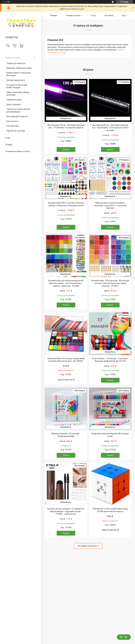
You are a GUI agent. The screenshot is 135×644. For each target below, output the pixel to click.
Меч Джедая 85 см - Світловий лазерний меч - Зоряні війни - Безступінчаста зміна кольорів (110, 128)
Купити (66, 149)
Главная (53, 15)
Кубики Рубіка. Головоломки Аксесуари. (19, 74)
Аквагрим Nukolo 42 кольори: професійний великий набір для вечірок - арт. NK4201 (66, 360)
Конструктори (13, 126)
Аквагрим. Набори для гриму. (19, 68)
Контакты (109, 15)
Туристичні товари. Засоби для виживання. (18, 110)
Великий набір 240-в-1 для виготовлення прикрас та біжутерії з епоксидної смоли (66, 204)
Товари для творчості (16, 63)
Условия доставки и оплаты (18, 151)
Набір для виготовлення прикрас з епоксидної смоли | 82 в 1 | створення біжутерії (110, 205)
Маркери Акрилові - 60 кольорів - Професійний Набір (66, 435)
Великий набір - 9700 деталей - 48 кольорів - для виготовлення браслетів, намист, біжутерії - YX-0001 (110, 283)
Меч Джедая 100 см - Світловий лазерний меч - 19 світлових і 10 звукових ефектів (66, 126)
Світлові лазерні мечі (16, 80)
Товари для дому (14, 100)
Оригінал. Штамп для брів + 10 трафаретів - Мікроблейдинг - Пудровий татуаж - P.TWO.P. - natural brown (66, 511)
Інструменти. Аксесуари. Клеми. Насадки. (17, 86)
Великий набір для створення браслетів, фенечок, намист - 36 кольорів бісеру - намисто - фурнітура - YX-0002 (66, 283)
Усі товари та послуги (87, 546)
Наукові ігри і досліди (16, 131)
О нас (8, 138)
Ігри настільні (12, 121)
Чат (124, 637)
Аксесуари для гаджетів (17, 116)
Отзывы (9, 145)
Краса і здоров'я (14, 104)
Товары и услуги (13, 58)
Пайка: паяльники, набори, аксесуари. (18, 94)
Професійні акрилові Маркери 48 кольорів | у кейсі (110, 435)
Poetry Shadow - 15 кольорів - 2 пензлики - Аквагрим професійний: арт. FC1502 (110, 360)
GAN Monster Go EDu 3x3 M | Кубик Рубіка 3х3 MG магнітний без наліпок (110, 510)
